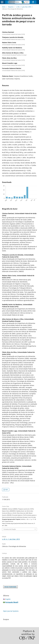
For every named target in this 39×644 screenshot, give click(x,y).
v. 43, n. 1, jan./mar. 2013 (24, 7)
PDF (6, 490)
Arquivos (11, 7)
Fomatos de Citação (10, 529)
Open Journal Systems (11, 611)
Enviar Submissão (10, 587)
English (8, 599)
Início (4, 7)
